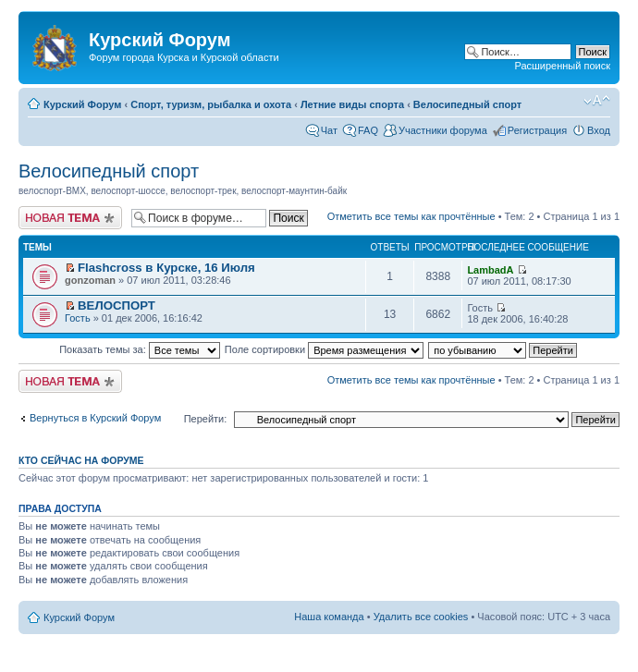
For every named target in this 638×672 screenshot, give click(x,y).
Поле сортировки (324, 349)
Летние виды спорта (352, 104)
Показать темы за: (140, 349)
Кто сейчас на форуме (81, 460)
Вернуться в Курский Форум (95, 418)
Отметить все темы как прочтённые (411, 216)
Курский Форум (82, 104)
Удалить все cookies (421, 617)
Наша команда (329, 617)
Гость (78, 318)
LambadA (490, 270)
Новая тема (70, 218)
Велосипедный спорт (467, 104)
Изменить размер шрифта (597, 101)
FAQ (368, 130)
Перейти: (206, 419)
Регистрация (537, 130)
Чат (329, 130)
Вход (599, 130)
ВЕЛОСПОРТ (117, 305)
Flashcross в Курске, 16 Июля (166, 268)
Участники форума (443, 130)
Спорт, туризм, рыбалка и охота (211, 104)
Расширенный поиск (562, 66)
